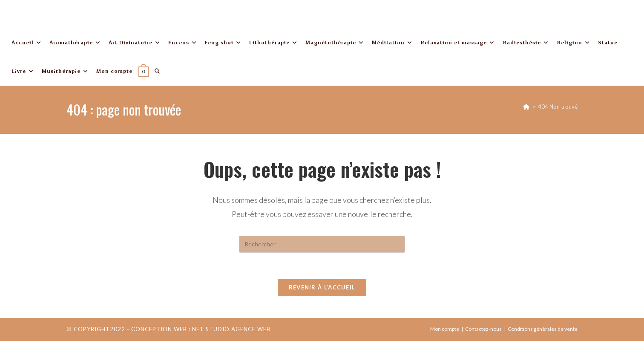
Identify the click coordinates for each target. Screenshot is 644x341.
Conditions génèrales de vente (543, 329)
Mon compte (445, 329)
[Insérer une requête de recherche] (322, 244)
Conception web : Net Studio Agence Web (201, 329)
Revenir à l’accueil (322, 287)
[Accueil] (526, 107)
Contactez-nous (483, 329)
